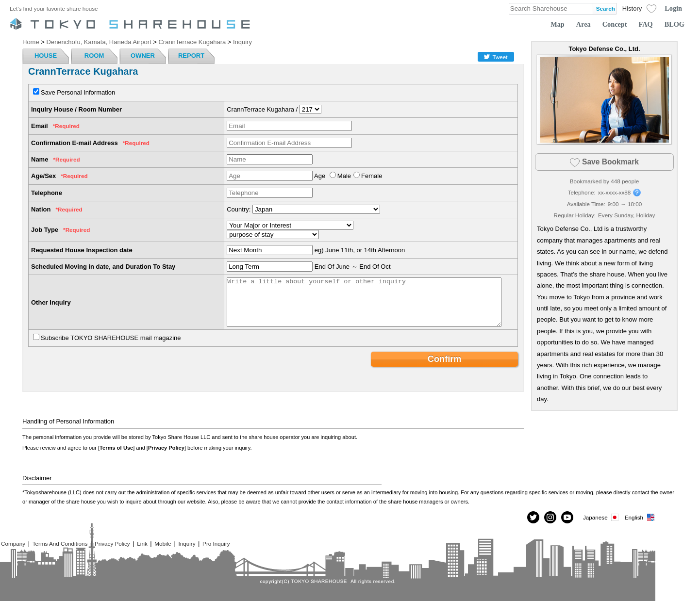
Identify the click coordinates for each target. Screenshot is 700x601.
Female (372, 176)
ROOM (94, 56)
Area (583, 24)
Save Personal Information (78, 92)
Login (673, 8)
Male (344, 176)
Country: (239, 209)
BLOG (675, 24)
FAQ (646, 24)
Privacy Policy (166, 448)
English (640, 517)
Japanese (601, 517)
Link (142, 544)
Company (13, 544)
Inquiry (187, 544)
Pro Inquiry (216, 544)
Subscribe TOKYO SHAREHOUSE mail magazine (111, 338)
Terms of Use (116, 448)
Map (558, 24)
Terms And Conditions (60, 544)
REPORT (191, 56)
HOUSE (46, 56)
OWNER (143, 56)
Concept (615, 24)
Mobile (163, 544)
